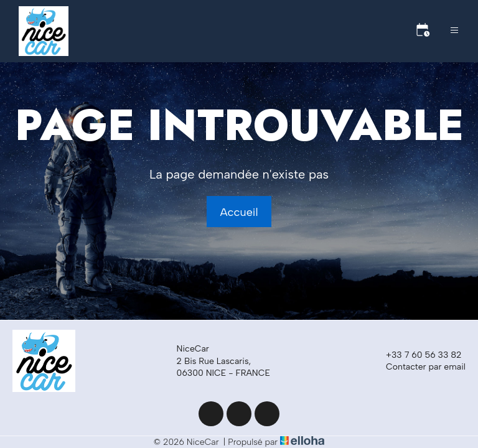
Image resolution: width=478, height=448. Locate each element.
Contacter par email (419, 367)
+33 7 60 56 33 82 (416, 355)
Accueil (239, 212)
